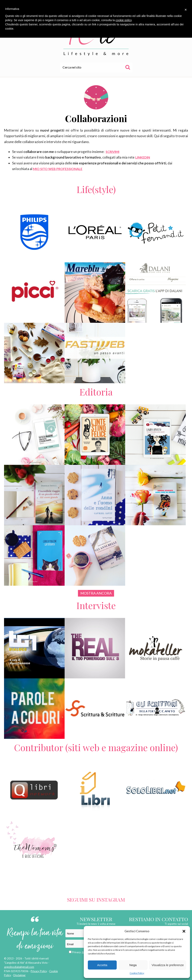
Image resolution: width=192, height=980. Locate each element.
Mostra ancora (96, 593)
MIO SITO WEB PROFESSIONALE (58, 169)
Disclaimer (19, 975)
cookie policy (123, 20)
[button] (184, 931)
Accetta (102, 965)
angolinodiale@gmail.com (19, 967)
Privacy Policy (39, 971)
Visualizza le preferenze (168, 965)
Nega (133, 965)
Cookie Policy (137, 973)
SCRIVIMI (112, 152)
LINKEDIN (143, 157)
